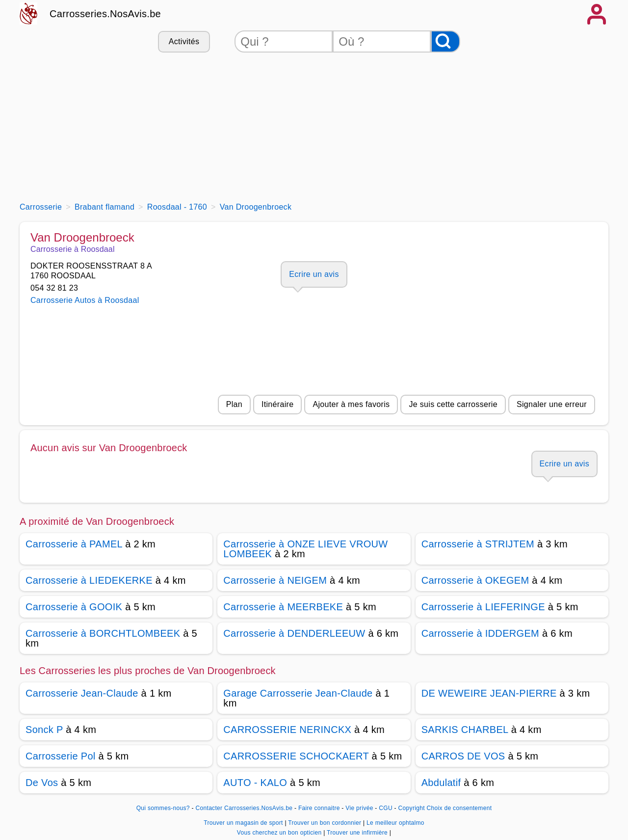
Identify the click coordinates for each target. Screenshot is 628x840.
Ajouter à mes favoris (351, 404)
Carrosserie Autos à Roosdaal (85, 300)
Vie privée (359, 808)
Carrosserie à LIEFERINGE (483, 607)
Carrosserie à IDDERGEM (480, 633)
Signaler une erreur (552, 404)
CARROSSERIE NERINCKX (287, 730)
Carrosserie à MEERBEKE (283, 607)
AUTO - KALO (255, 783)
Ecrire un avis (314, 274)
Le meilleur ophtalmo (395, 823)
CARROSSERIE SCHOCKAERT (296, 756)
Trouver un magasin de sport (244, 823)
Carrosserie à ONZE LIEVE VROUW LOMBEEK (305, 549)
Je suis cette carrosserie (453, 404)
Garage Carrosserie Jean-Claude (298, 693)
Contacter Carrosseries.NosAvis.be (244, 808)
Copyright (412, 808)
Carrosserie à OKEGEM (475, 580)
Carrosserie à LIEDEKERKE (89, 580)
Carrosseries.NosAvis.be (105, 14)
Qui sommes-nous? (163, 808)
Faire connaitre (319, 808)
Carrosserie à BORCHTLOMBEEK (103, 633)
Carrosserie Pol (61, 756)
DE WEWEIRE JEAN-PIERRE (489, 693)
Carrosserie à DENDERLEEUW (294, 633)
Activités (184, 41)
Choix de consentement (459, 808)
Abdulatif (441, 783)
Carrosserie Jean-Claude (82, 693)
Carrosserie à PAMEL (74, 544)
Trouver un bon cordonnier (326, 823)
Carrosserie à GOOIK (74, 607)
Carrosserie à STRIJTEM (478, 544)
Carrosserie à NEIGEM (275, 580)
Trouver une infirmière (358, 833)
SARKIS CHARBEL (465, 730)
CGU (386, 808)
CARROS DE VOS (463, 756)
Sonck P (44, 730)
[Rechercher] (445, 41)
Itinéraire (277, 404)
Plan (234, 404)
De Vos (42, 783)
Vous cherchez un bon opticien (280, 833)
